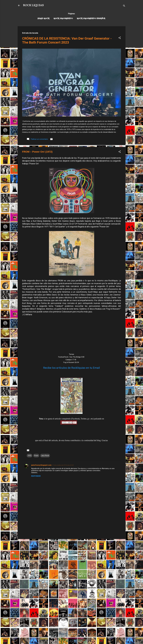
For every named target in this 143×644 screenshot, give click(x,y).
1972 (30, 456)
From (36, 456)
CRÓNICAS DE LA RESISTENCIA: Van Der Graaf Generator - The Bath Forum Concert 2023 (67, 40)
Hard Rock (44, 19)
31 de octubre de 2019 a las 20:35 (63, 465)
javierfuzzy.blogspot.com (41, 465)
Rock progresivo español (91, 19)
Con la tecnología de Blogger (71, 638)
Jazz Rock (45, 456)
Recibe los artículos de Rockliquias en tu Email (71, 368)
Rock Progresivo (63, 19)
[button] (120, 38)
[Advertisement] (72, 557)
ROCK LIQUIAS (33, 5)
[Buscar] (124, 6)
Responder (36, 476)
